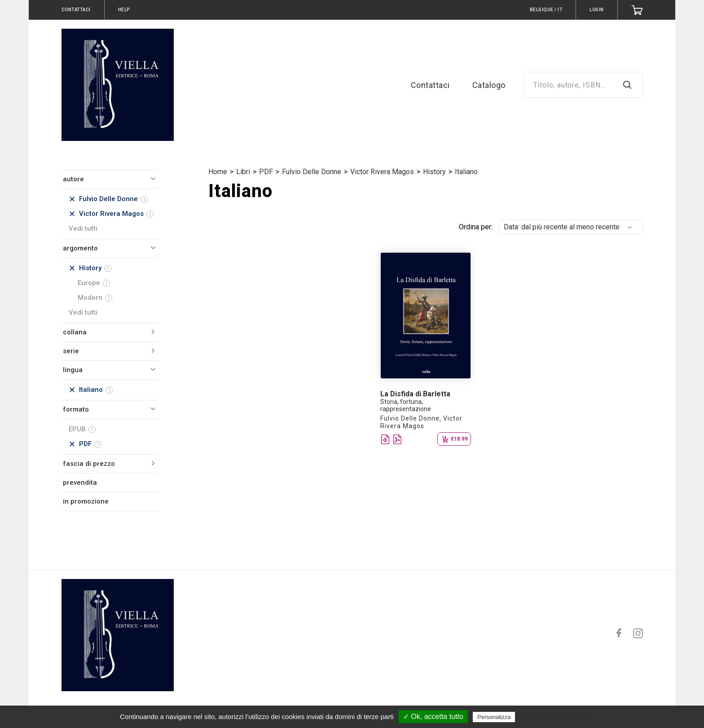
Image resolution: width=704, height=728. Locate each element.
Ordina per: (476, 227)
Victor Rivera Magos (382, 172)
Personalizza (494, 717)
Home (218, 172)
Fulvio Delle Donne (312, 172)
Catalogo (489, 85)
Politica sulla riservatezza (555, 717)
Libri (243, 172)
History (434, 172)
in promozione (86, 501)
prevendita (80, 482)
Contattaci (430, 85)
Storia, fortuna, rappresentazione (406, 405)
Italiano (466, 172)
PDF (266, 172)
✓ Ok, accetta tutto (433, 717)
